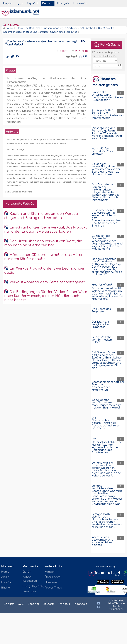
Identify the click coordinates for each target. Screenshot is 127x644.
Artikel (5, 577)
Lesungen (29, 591)
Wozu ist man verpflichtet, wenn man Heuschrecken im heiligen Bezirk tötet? (107, 404)
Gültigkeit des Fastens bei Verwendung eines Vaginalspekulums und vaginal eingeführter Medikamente (107, 242)
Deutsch (48, 3)
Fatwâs (6, 582)
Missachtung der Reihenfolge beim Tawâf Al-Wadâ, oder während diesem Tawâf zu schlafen (107, 133)
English (8, 3)
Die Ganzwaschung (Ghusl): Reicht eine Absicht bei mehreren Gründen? (106, 423)
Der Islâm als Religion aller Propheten (100, 324)
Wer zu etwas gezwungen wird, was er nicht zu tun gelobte (105, 541)
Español (33, 3)
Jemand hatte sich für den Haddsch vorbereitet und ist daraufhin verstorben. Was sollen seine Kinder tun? (107, 521)
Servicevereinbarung (106, 567)
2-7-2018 (81, 51)
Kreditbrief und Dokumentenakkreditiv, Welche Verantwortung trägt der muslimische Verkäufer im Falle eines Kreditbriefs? (108, 292)
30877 (64, 51)
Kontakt (50, 572)
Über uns (51, 582)
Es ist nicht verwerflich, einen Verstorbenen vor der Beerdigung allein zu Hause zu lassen (106, 169)
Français (63, 3)
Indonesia (80, 3)
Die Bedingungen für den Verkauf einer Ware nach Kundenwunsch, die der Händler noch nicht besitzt (46, 296)
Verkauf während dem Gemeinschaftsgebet (47, 282)
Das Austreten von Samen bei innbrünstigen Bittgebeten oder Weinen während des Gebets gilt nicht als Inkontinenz (105, 192)
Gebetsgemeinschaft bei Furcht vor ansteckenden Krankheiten (108, 386)
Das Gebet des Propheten (101, 310)
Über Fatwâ (53, 577)
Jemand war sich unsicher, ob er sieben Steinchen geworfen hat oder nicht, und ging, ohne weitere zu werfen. (106, 469)
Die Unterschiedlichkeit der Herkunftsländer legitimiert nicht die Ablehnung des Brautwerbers (107, 445)
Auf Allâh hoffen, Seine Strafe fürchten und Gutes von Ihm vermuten (108, 114)
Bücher (6, 588)
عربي (20, 3)
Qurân (27, 572)
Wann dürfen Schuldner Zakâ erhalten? (102, 151)
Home (5, 572)
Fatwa (11, 25)
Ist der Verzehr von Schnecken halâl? (102, 340)
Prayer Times (53, 588)
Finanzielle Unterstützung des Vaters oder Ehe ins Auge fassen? (108, 96)
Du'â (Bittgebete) (33, 586)
